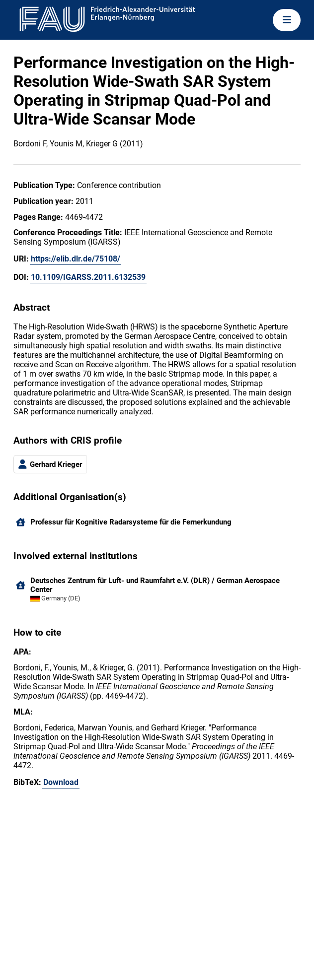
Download (61, 782)
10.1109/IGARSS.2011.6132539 (88, 277)
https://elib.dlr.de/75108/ (76, 259)
